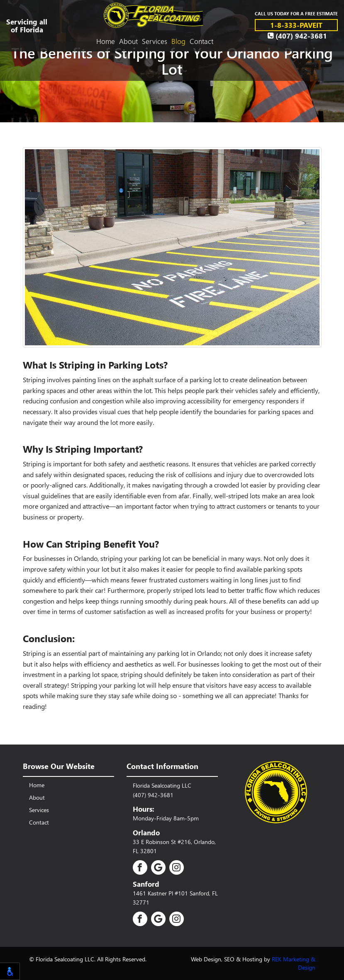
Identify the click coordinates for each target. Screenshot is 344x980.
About (128, 41)
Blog (178, 41)
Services (155, 41)
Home (106, 41)
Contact (201, 41)
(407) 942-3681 (297, 36)
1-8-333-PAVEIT (296, 25)
